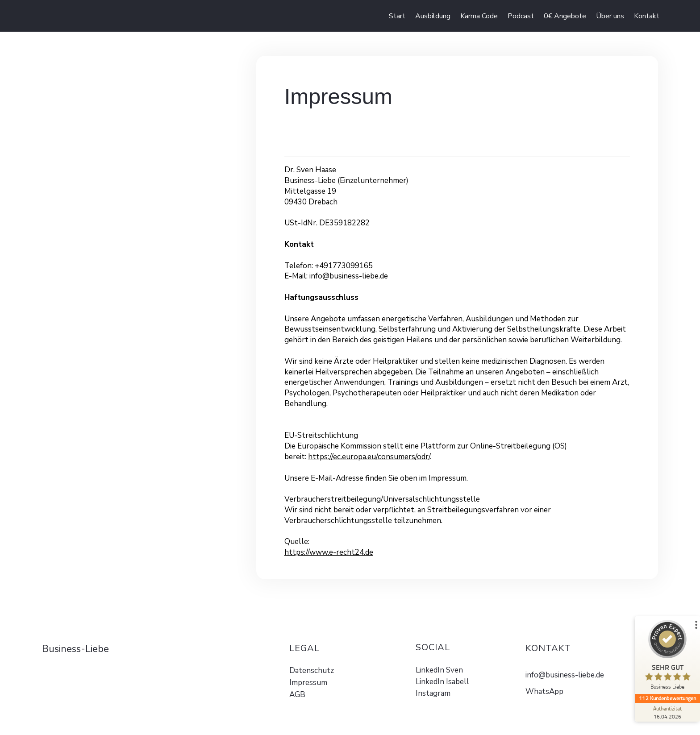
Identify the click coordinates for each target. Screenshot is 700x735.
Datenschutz (312, 671)
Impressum (308, 683)
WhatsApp (544, 691)
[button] (565, 16)
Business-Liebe (75, 649)
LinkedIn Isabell (442, 682)
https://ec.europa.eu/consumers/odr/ (369, 457)
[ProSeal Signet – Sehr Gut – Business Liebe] (667, 657)
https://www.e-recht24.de (329, 552)
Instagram (433, 693)
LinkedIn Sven (439, 670)
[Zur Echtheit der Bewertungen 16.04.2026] (667, 712)
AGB (297, 695)
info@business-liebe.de (565, 675)
